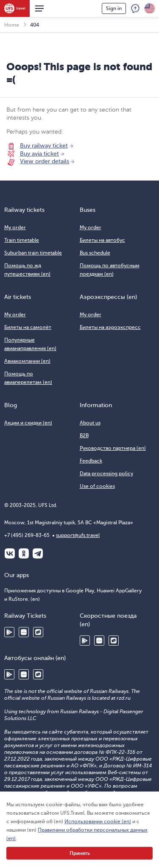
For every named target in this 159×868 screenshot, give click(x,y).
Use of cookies (97, 486)
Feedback (135, 8)
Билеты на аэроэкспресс (110, 327)
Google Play (9, 632)
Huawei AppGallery (24, 632)
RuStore (38, 632)
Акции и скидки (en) (28, 423)
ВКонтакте (10, 553)
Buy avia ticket (39, 154)
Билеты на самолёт (28, 327)
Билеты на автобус (102, 240)
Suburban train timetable (33, 253)
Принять (80, 853)
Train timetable (22, 240)
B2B (84, 435)
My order (15, 227)
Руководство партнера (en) (113, 448)
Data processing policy (106, 474)
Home (12, 25)
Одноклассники (24, 553)
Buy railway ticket (44, 146)
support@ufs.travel (78, 535)
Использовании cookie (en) (98, 821)
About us (90, 423)
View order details (45, 161)
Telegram (38, 553)
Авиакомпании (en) (27, 361)
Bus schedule (95, 253)
